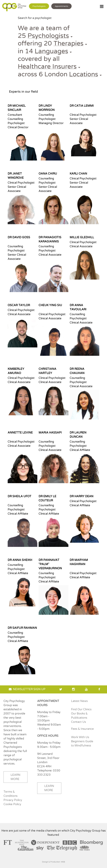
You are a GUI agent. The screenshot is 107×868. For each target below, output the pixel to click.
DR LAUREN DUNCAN (78, 435)
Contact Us (79, 722)
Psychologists (39, 6)
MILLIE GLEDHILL (82, 237)
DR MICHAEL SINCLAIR (17, 108)
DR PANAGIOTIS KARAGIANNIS (50, 239)
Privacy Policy (13, 800)
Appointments (61, 6)
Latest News (79, 701)
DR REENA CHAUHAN (77, 371)
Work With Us (80, 737)
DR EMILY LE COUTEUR (47, 498)
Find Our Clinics (81, 709)
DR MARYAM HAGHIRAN (79, 562)
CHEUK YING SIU (50, 305)
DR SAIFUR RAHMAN (22, 628)
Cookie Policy (12, 804)
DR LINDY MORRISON (47, 108)
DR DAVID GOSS (19, 237)
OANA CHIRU (48, 174)
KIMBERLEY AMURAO (16, 371)
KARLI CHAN (78, 174)
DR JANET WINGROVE (16, 176)
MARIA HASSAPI (50, 433)
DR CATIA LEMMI (82, 106)
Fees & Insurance (82, 729)
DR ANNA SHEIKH (20, 560)
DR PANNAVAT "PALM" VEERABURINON (50, 564)
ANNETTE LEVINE (20, 433)
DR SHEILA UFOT (20, 496)
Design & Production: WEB (54, 862)
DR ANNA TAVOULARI (78, 307)
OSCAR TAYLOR (19, 305)
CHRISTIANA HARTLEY (47, 371)
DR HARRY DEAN (82, 496)
